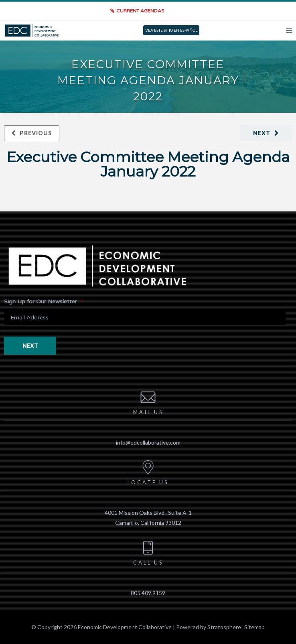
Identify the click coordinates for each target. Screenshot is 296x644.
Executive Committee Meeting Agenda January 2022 (148, 164)
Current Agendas (140, 11)
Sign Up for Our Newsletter (43, 302)
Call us (148, 552)
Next (262, 133)
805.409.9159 (148, 593)
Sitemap (254, 627)
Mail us (148, 401)
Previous (36, 133)
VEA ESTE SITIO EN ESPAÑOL (171, 30)
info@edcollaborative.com (148, 442)
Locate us (148, 471)
